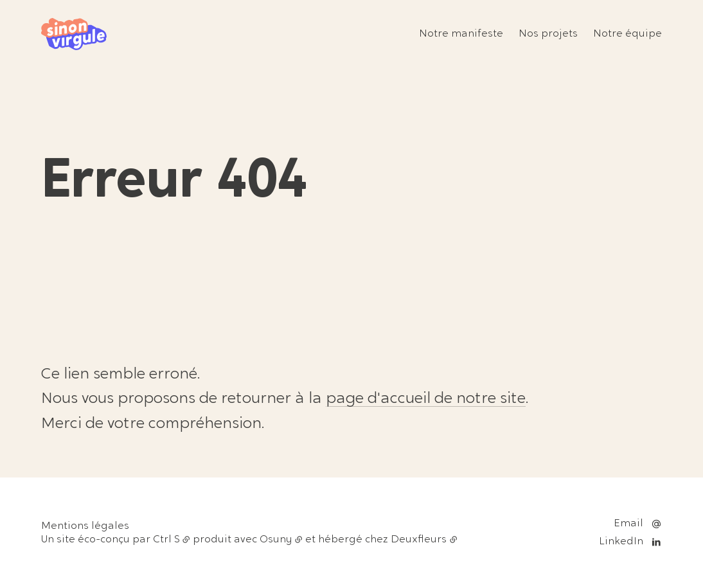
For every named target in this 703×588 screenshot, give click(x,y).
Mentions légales (85, 526)
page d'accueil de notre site (426, 399)
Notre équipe (627, 34)
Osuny (276, 540)
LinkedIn (621, 542)
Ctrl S (166, 540)
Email (628, 524)
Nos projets (548, 34)
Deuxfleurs (419, 540)
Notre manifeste (461, 34)
